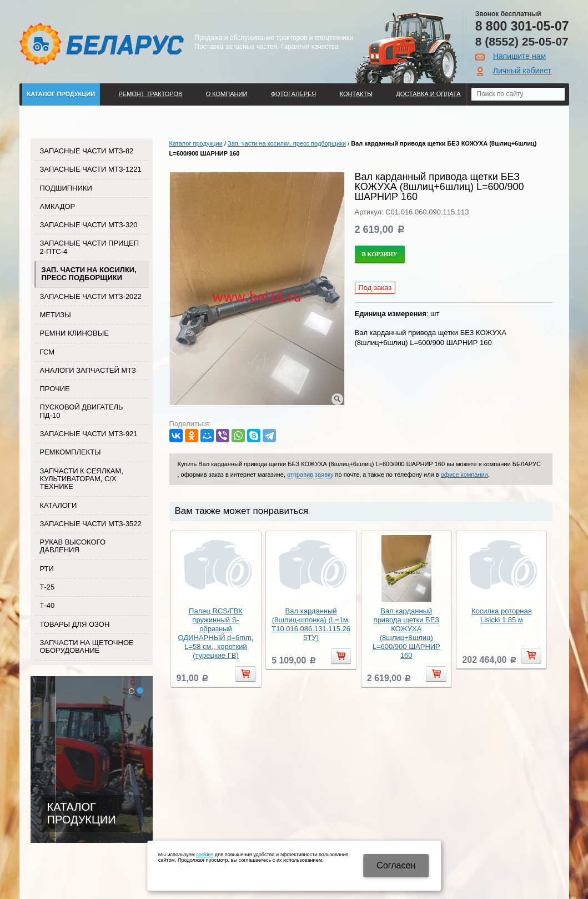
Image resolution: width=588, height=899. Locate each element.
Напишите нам (519, 56)
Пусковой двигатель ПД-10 (82, 411)
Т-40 (47, 605)
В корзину (380, 254)
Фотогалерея (294, 94)
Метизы (56, 315)
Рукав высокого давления (73, 546)
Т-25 (47, 587)
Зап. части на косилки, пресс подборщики (89, 274)
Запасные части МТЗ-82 (87, 151)
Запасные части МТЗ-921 (89, 434)
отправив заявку (310, 475)
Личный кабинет (522, 71)
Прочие (55, 389)
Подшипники (66, 188)
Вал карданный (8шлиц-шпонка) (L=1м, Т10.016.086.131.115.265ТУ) (311, 624)
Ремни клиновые (74, 333)
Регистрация (438, 116)
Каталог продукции (61, 94)
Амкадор (58, 206)
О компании (227, 94)
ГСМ (47, 352)
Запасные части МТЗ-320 (89, 225)
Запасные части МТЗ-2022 (91, 296)
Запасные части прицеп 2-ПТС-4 (90, 247)
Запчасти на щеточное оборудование (87, 646)
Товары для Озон (75, 624)
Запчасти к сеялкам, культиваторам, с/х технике (82, 479)
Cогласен (396, 865)
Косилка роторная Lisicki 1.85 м (502, 615)
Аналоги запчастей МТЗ (88, 370)
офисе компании (464, 475)
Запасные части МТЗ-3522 (91, 524)
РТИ (47, 569)
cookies (205, 855)
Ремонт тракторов (150, 94)
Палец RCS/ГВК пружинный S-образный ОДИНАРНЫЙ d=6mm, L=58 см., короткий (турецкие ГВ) (216, 633)
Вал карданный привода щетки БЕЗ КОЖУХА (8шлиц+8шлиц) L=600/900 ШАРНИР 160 (406, 633)
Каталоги (59, 505)
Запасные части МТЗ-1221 (91, 169)
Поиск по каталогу (60, 116)
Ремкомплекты (71, 452)
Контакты (356, 94)
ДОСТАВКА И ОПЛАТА (428, 94)
